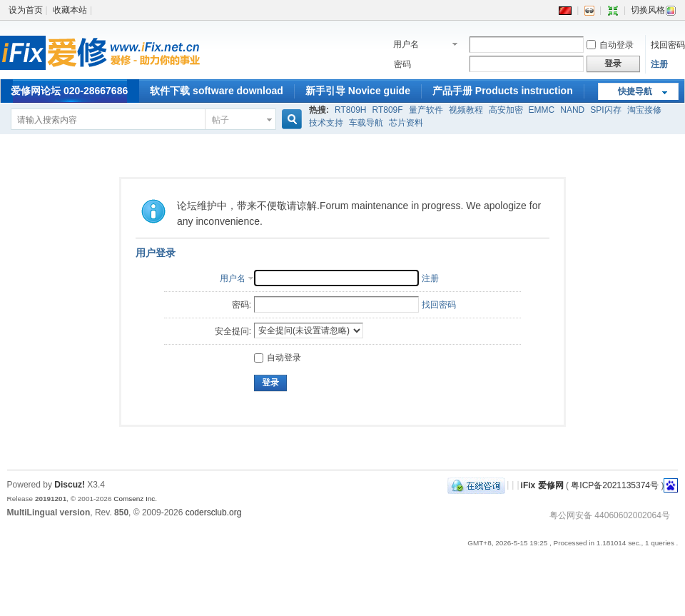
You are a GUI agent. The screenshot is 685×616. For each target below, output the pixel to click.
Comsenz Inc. (135, 499)
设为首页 (26, 10)
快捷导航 (635, 91)
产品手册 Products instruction (503, 91)
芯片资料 (406, 123)
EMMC (542, 110)
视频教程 (466, 110)
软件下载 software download (217, 91)
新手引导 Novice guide (358, 91)
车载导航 (366, 123)
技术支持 (326, 123)
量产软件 (426, 110)
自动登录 (610, 45)
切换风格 (654, 10)
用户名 (406, 44)
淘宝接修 (644, 110)
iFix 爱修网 (542, 485)
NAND (572, 110)
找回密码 (668, 45)
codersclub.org (214, 513)
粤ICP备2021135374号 (615, 485)
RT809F (387, 110)
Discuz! (70, 485)
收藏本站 (70, 10)
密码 (402, 64)
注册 (659, 64)
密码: (242, 305)
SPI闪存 (605, 110)
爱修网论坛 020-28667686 (69, 91)
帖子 (220, 120)
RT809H (350, 110)
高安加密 (506, 110)
